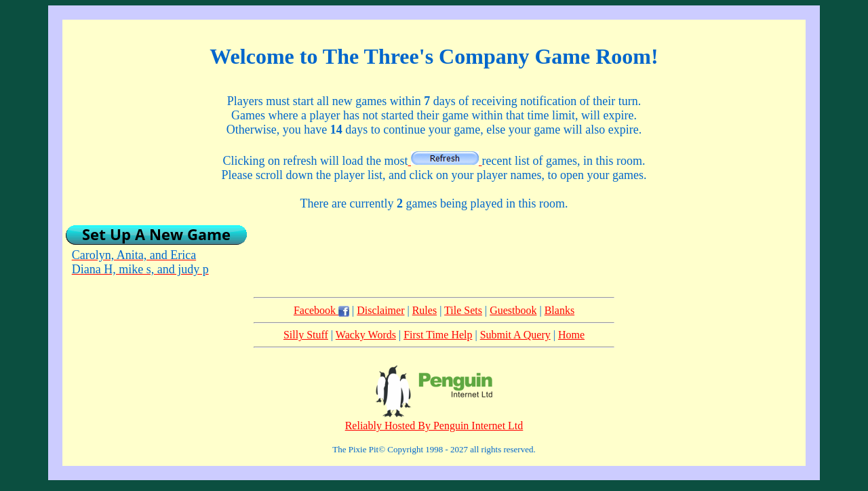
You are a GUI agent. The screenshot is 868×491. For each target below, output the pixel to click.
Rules (425, 310)
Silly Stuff (306, 335)
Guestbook (513, 310)
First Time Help (438, 335)
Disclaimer (380, 310)
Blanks (559, 310)
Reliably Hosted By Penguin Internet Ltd (434, 426)
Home (571, 335)
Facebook (321, 310)
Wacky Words (366, 335)
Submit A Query (515, 335)
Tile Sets (463, 310)
